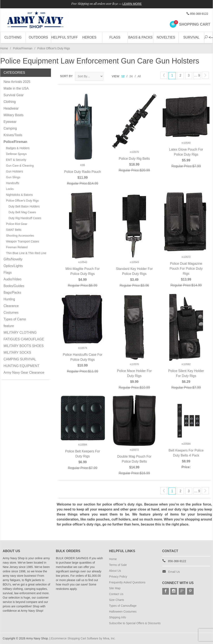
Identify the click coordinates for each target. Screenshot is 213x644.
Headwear (11, 108)
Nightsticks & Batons (19, 195)
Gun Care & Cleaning (20, 166)
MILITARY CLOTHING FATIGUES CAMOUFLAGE (24, 336)
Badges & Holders (18, 148)
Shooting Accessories (20, 236)
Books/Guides (14, 286)
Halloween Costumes (123, 612)
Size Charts (116, 600)
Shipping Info (118, 617)
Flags (115, 37)
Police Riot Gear (17, 224)
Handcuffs (13, 183)
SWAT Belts (14, 230)
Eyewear (10, 122)
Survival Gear (14, 95)
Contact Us (116, 594)
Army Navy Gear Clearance (24, 373)
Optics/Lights (13, 266)
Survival (191, 37)
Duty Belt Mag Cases (22, 212)
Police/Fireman (23, 48)
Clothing (13, 37)
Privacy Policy (118, 577)
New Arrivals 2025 (17, 82)
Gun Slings (13, 177)
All (139, 76)
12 (123, 76)
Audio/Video (12, 279)
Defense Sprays (16, 154)
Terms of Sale (118, 565)
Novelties (166, 37)
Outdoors (38, 37)
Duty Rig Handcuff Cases (25, 218)
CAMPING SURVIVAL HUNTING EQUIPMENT (21, 363)
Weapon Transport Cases (23, 241)
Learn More (132, 4)
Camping (10, 128)
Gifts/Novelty (13, 259)
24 (131, 76)
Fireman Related (17, 247)
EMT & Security (16, 160)
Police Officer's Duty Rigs (22, 201)
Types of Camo (15, 319)
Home (4, 48)
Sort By (66, 76)
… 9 (197, 76)
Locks (10, 189)
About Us (115, 571)
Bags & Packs (140, 37)
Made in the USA (16, 88)
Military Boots (14, 115)
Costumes (11, 313)
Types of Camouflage (123, 606)
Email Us (174, 572)
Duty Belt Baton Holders (24, 206)
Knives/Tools (13, 135)
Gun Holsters (15, 171)
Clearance (11, 306)
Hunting (9, 299)
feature (9, 326)
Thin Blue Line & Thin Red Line (26, 253)
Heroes (89, 37)
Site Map (115, 588)
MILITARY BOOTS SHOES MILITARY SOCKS (24, 349)
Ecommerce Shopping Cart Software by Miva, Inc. (83, 638)
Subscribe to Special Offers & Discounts (135, 623)
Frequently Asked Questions (127, 582)
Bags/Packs (12, 293)
